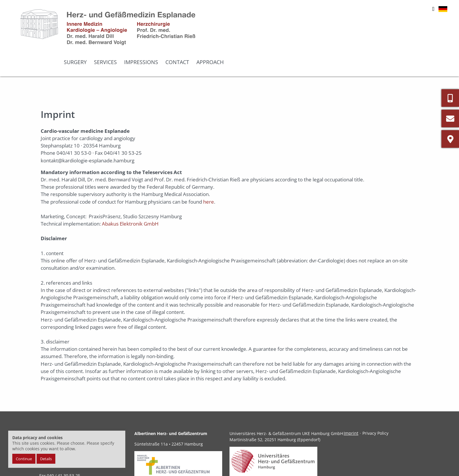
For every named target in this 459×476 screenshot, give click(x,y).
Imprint (351, 409)
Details (46, 459)
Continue (24, 459)
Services (315, 39)
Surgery (285, 39)
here (209, 177)
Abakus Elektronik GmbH (130, 200)
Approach (419, 39)
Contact (387, 39)
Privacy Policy (375, 409)
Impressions (350, 39)
